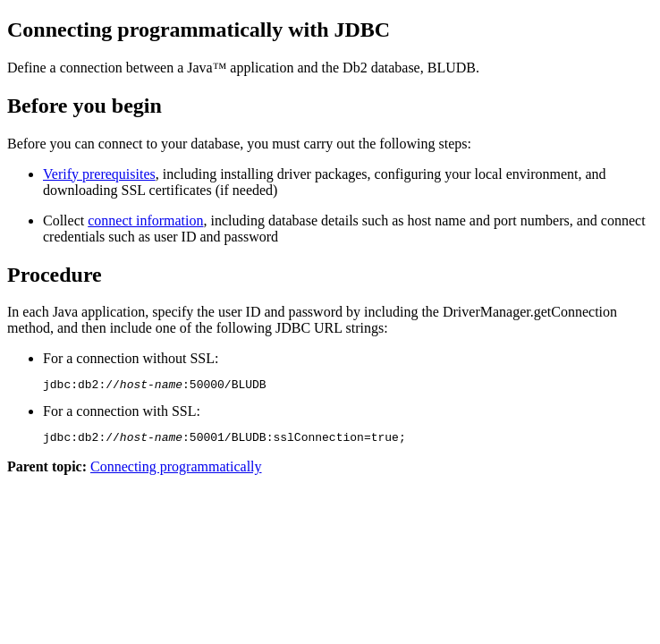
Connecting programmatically (176, 472)
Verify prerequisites (99, 174)
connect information (145, 220)
